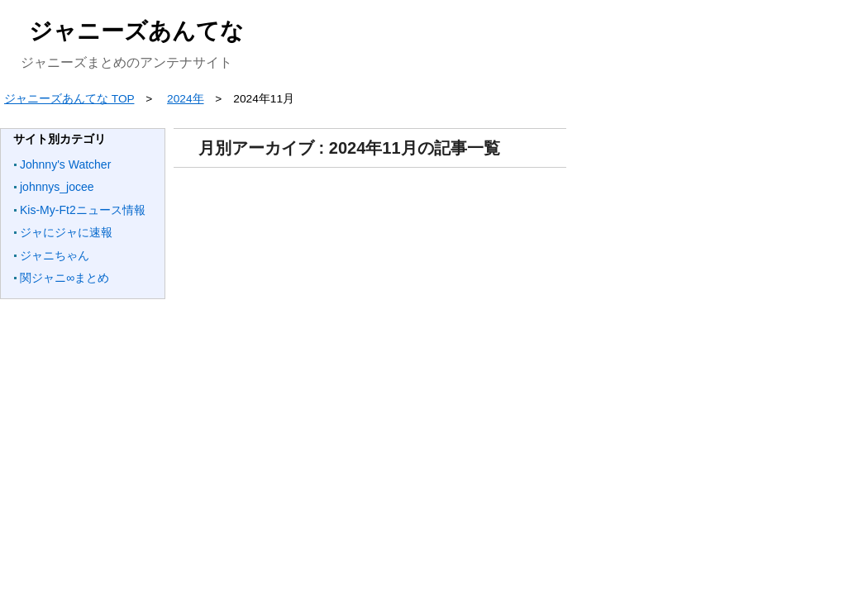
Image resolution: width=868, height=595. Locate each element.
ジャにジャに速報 (66, 232)
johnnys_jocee (57, 187)
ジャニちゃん (55, 255)
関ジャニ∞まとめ (64, 278)
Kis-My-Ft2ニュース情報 (83, 210)
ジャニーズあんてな (136, 31)
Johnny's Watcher (65, 164)
